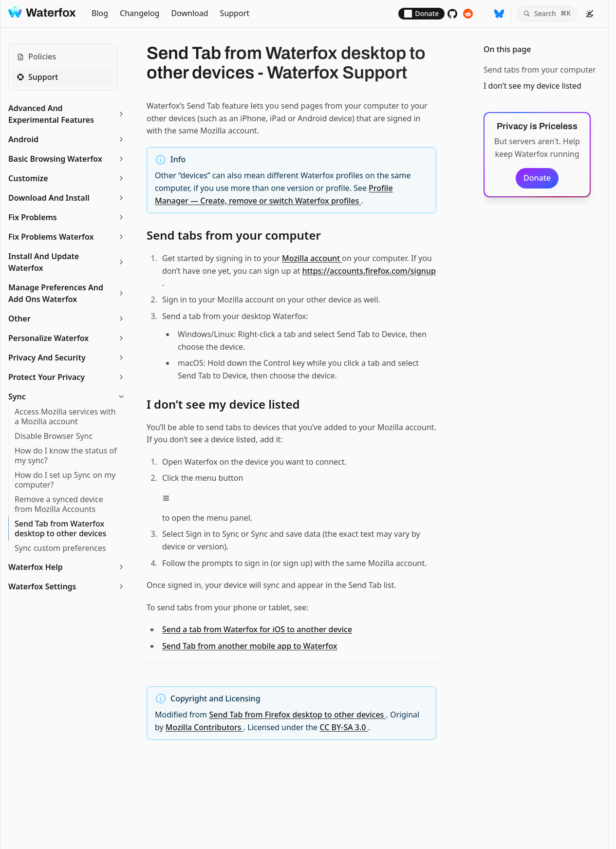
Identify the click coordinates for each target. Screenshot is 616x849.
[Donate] (421, 14)
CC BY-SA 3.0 (344, 727)
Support (235, 13)
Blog (100, 13)
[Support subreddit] (468, 14)
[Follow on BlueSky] (499, 14)
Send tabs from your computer (540, 70)
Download (189, 13)
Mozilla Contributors (205, 727)
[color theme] (590, 14)
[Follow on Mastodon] (484, 14)
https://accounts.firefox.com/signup (369, 271)
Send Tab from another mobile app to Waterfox (250, 646)
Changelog (140, 13)
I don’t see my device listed (532, 86)
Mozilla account (312, 258)
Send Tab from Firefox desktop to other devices (297, 715)
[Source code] (452, 14)
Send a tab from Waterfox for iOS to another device (257, 629)
